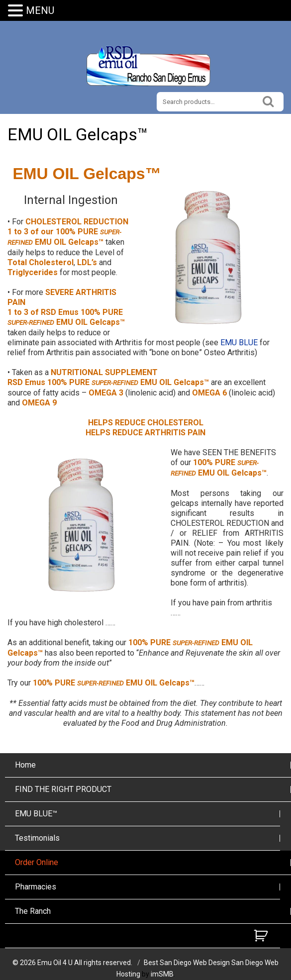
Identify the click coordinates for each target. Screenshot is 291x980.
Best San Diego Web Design (187, 963)
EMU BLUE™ (36, 814)
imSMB (162, 974)
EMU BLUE (239, 343)
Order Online (37, 862)
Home (25, 765)
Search (269, 100)
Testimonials (37, 838)
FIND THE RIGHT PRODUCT (63, 789)
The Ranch (33, 911)
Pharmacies (36, 887)
